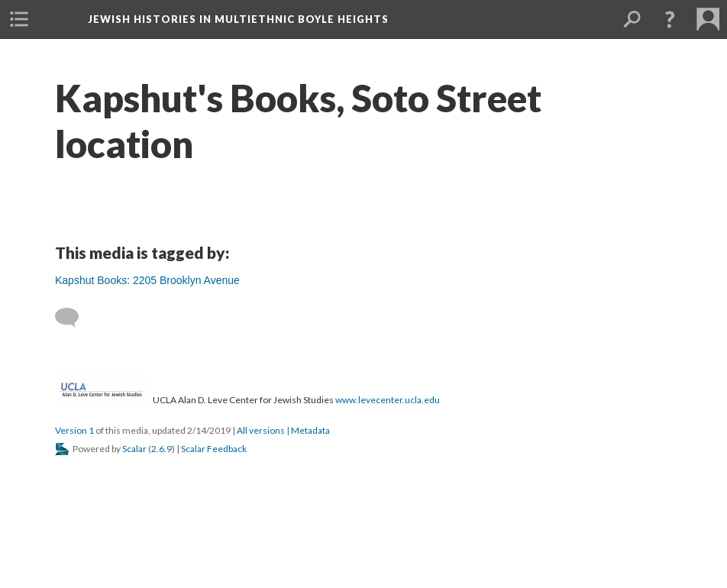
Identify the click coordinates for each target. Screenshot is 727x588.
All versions (261, 430)
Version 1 (74, 430)
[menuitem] (19, 19)
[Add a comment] (74, 318)
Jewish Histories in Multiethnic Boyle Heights (238, 19)
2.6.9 (162, 449)
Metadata (310, 430)
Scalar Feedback (214, 449)
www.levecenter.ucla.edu (388, 400)
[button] (670, 19)
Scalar (134, 449)
